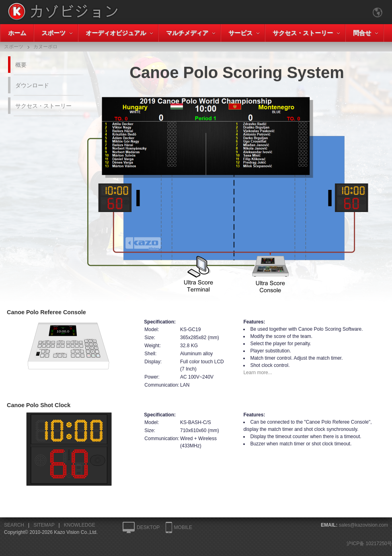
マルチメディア (187, 33)
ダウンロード (32, 85)
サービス (240, 33)
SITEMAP (44, 525)
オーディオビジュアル (116, 33)
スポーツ (53, 33)
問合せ (362, 33)
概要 (21, 65)
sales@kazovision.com (363, 525)
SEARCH (14, 525)
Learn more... (258, 373)
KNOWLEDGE (80, 525)
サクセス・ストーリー (303, 33)
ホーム (17, 33)
